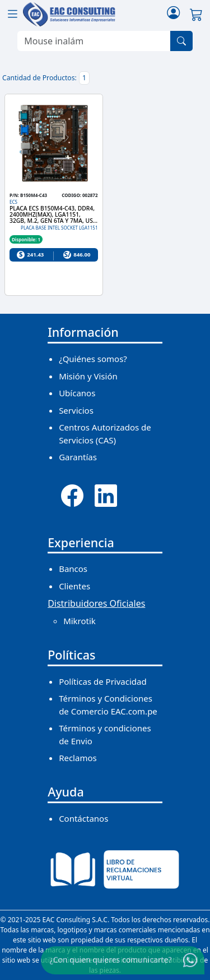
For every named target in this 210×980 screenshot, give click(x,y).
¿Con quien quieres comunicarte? (111, 960)
